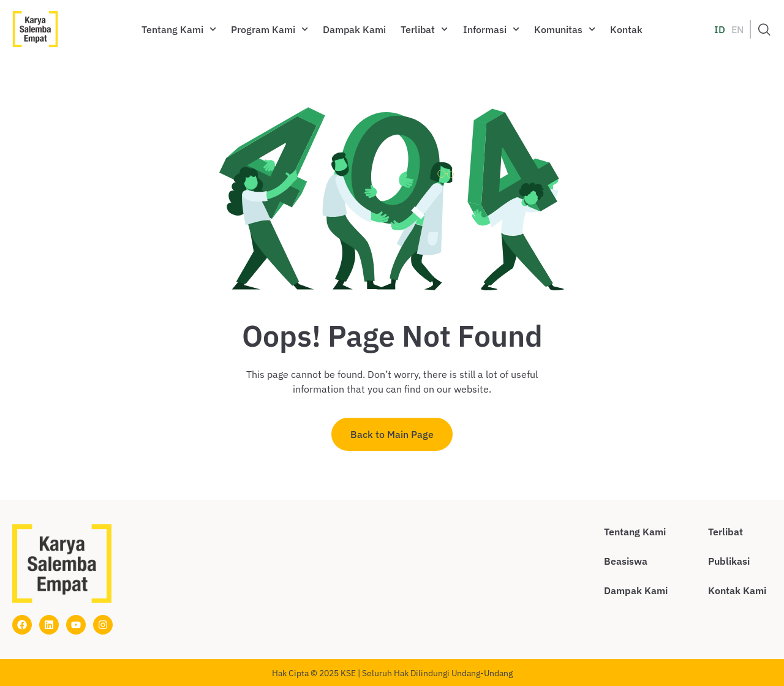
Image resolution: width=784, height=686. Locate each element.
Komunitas (565, 29)
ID (720, 29)
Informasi (491, 29)
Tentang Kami (179, 29)
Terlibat (424, 29)
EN (737, 29)
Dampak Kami (354, 29)
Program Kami (269, 29)
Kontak (626, 29)
